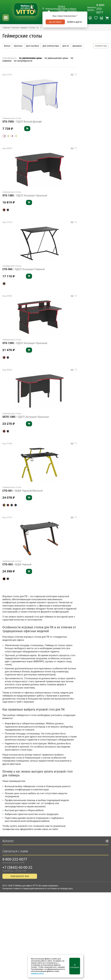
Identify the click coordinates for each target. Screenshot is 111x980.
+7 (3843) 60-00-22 (17, 867)
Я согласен (75, 966)
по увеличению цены (31, 58)
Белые (7, 46)
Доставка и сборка (67, 9)
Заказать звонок (92, 9)
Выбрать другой (74, 22)
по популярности (23, 61)
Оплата (61, 6)
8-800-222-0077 (101, 9)
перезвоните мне (20, 876)
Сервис (62, 11)
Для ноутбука (32, 46)
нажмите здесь (37, 973)
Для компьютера (51, 46)
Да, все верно (55, 22)
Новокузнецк (52, 9)
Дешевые (77, 46)
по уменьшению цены (56, 58)
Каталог (8, 841)
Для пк (66, 46)
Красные (18, 46)
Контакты (72, 11)
